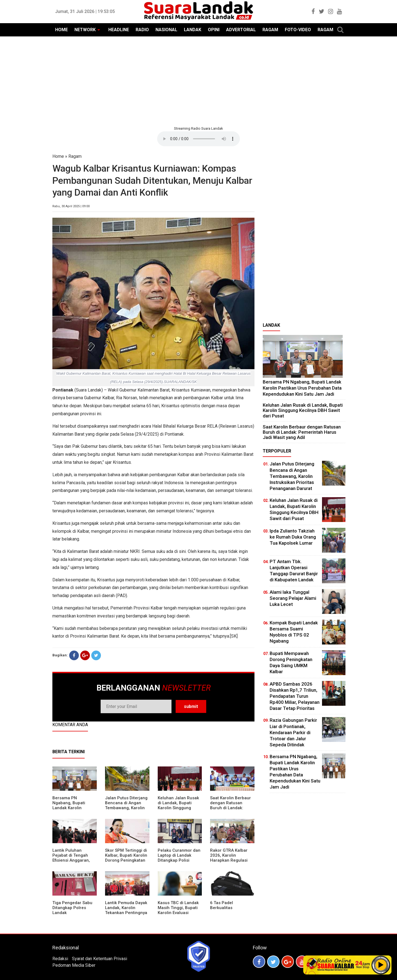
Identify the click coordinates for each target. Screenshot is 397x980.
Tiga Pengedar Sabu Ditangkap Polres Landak (72, 908)
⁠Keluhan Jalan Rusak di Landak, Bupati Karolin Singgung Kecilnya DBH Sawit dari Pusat (178, 808)
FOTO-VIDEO (298, 30)
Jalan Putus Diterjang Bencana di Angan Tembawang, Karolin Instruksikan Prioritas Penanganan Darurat (126, 808)
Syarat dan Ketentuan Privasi (100, 959)
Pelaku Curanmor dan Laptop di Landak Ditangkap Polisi (179, 855)
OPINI (214, 30)
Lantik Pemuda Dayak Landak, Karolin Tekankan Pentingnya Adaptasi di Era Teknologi (126, 913)
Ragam (75, 156)
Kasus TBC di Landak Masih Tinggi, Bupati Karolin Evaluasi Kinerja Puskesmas (178, 910)
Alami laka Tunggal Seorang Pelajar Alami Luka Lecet (293, 598)
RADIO (142, 30)
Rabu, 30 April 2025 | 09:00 (71, 206)
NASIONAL (166, 30)
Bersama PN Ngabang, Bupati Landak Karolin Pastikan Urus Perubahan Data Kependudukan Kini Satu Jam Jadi (302, 388)
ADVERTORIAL (241, 30)
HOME (61, 30)
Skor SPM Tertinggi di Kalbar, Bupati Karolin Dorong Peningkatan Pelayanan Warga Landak (126, 860)
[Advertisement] (198, 81)
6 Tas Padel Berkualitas (222, 905)
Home (58, 156)
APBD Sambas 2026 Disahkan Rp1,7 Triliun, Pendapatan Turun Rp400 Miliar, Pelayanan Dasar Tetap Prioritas (295, 696)
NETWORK (85, 30)
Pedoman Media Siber (74, 965)
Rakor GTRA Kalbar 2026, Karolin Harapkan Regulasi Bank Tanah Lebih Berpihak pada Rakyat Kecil (232, 863)
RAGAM (270, 30)
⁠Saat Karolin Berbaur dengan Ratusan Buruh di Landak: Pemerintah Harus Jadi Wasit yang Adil (230, 808)
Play (381, 965)
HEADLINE (119, 30)
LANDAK (193, 30)
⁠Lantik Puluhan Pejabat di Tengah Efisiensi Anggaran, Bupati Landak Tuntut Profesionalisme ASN (73, 860)
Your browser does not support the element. (198, 139)
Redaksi (60, 959)
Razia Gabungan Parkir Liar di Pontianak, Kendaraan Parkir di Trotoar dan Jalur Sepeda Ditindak (293, 732)
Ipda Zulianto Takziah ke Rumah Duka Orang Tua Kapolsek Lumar (293, 537)
